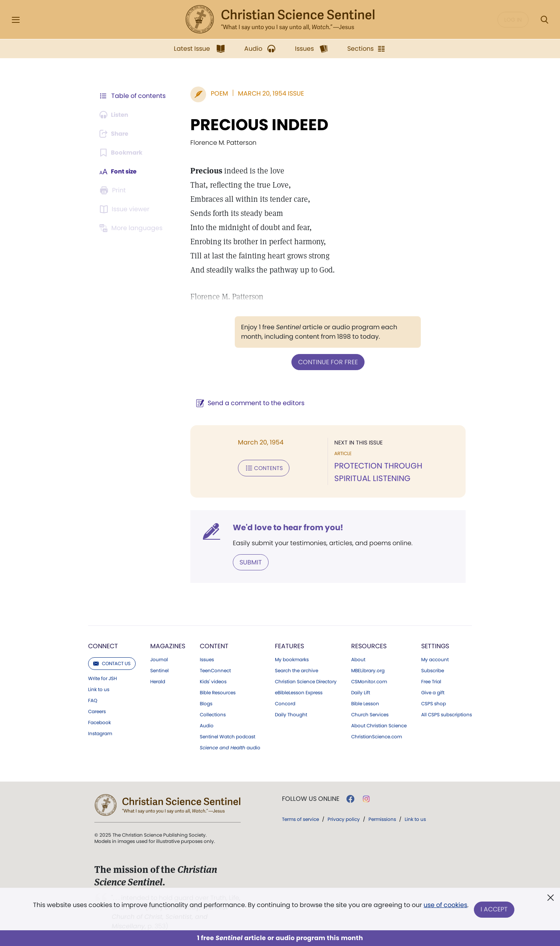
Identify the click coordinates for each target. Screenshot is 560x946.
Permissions (382, 818)
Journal (159, 659)
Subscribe (433, 670)
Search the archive (297, 670)
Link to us (99, 689)
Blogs (206, 703)
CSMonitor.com (369, 681)
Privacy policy (344, 818)
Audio (207, 725)
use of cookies (445, 906)
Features (289, 645)
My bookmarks (292, 659)
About (358, 659)
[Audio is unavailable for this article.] (116, 115)
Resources (369, 645)
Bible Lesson (365, 703)
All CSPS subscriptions (447, 714)
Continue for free (326, 362)
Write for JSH (102, 678)
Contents (260, 467)
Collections (213, 714)
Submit (247, 562)
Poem (216, 93)
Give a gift (433, 692)
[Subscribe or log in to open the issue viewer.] (126, 209)
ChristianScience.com (377, 736)
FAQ (93, 700)
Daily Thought (291, 714)
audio (230, 747)
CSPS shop (434, 703)
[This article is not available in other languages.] (133, 228)
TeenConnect (215, 670)
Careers (97, 711)
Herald (158, 681)
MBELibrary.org (368, 670)
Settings (435, 645)
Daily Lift (361, 692)
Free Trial (431, 681)
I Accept (495, 910)
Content (214, 645)
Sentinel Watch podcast (227, 736)
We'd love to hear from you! (284, 527)
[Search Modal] (544, 20)
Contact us (112, 663)
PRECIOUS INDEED (255, 125)
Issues (207, 659)
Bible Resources (218, 692)
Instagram (100, 733)
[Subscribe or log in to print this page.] (114, 190)
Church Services (370, 714)
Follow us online (311, 798)
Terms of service (300, 818)
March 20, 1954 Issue (267, 93)
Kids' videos (213, 681)
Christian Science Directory (306, 681)
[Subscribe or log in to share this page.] (116, 134)
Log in (513, 20)
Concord (285, 703)
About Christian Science (379, 725)
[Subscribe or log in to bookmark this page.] (122, 153)
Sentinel (159, 670)
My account (435, 659)
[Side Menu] (16, 20)
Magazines (168, 645)
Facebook (99, 722)
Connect (103, 645)
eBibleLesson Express (299, 692)
